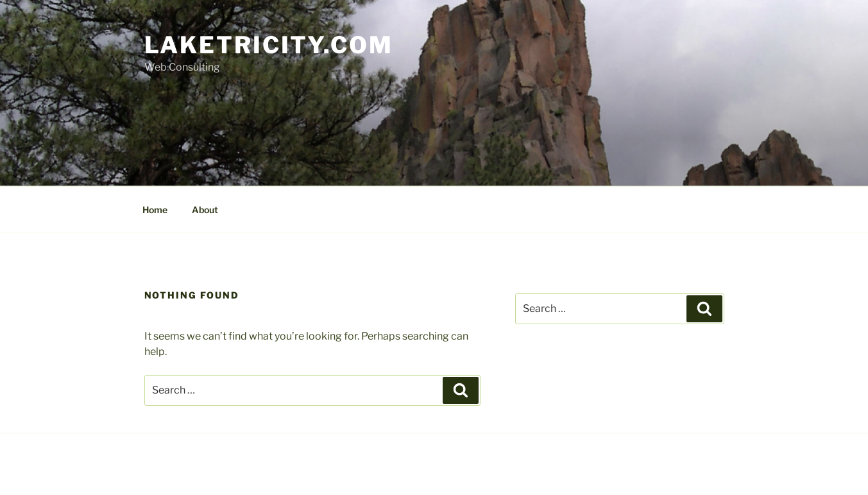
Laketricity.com (269, 45)
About (205, 210)
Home (155, 210)
